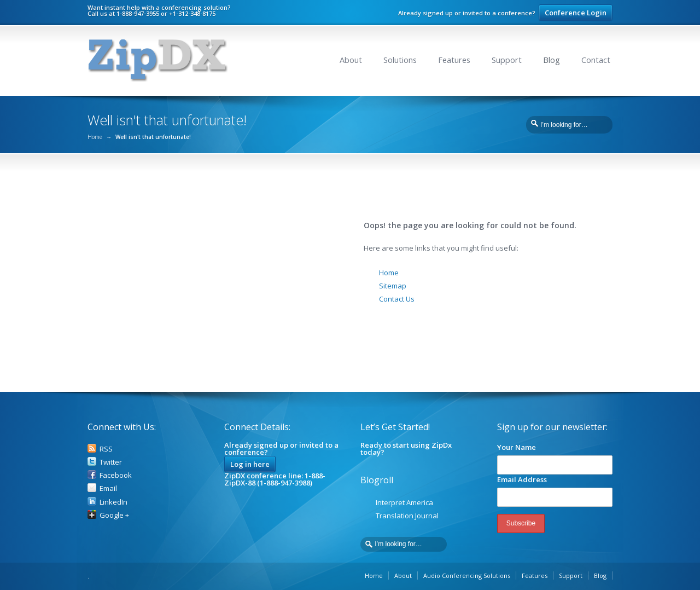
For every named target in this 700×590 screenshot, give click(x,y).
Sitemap (393, 286)
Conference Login (576, 13)
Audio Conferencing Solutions (467, 575)
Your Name (517, 447)
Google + (114, 515)
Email (108, 488)
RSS (106, 449)
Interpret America (404, 502)
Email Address (522, 479)
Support (507, 60)
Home (95, 137)
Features (454, 60)
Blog (552, 60)
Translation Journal (407, 516)
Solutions (400, 60)
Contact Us (397, 299)
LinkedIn (113, 502)
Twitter (111, 462)
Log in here (250, 464)
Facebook (116, 475)
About (351, 60)
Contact (596, 60)
